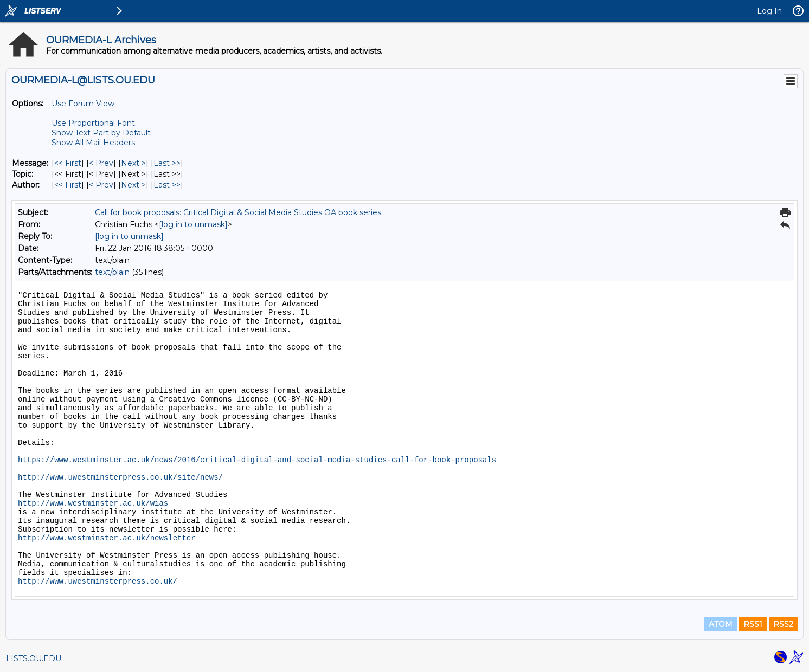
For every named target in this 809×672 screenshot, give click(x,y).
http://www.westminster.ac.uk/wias (93, 503)
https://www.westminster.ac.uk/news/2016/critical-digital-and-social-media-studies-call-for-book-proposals (257, 460)
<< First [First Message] (68, 163)
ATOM (721, 624)
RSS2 (783, 624)
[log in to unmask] (193, 224)
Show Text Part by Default (101, 133)
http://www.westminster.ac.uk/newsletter (107, 538)
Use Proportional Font (93, 123)
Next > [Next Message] (133, 163)
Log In (769, 11)
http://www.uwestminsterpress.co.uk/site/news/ (120, 477)
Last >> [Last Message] (167, 163)
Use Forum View (83, 104)
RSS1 (753, 624)
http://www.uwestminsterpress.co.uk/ (98, 581)
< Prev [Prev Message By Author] (101, 185)
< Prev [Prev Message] (101, 163)
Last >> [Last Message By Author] (167, 185)
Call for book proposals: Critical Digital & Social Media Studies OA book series (238, 212)
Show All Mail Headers (93, 143)
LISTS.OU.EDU (34, 658)
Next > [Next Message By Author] (133, 185)
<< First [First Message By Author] (68, 185)
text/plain (112, 272)
